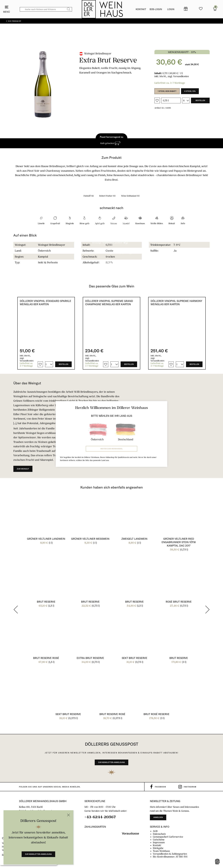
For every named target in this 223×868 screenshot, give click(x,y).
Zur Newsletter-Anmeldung (38, 854)
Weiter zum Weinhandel (112, 449)
